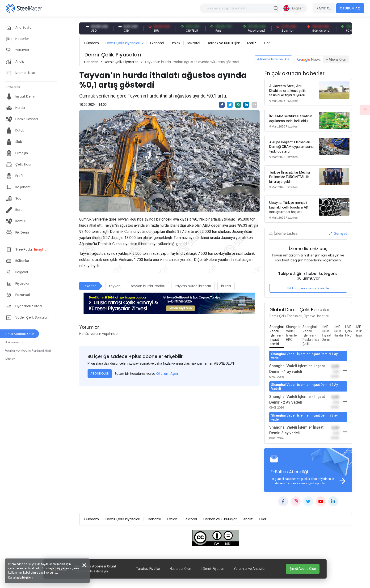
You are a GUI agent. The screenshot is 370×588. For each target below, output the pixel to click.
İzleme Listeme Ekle (273, 59)
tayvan (115, 286)
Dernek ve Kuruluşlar (223, 43)
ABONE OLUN (100, 373)
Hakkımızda (14, 342)
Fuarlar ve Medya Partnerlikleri (28, 351)
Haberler (91, 62)
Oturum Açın (167, 374)
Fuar (266, 43)
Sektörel (193, 43)
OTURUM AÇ (350, 8)
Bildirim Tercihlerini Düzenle (308, 288)
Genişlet (338, 234)
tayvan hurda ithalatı (148, 286)
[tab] (277, 336)
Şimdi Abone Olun (303, 569)
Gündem (92, 43)
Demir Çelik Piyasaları (123, 43)
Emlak (175, 43)
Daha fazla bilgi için (21, 578)
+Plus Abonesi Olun (19, 334)
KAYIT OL (324, 8)
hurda (226, 286)
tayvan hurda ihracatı (193, 286)
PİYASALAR (13, 87)
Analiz (251, 43)
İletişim (10, 359)
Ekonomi (157, 43)
